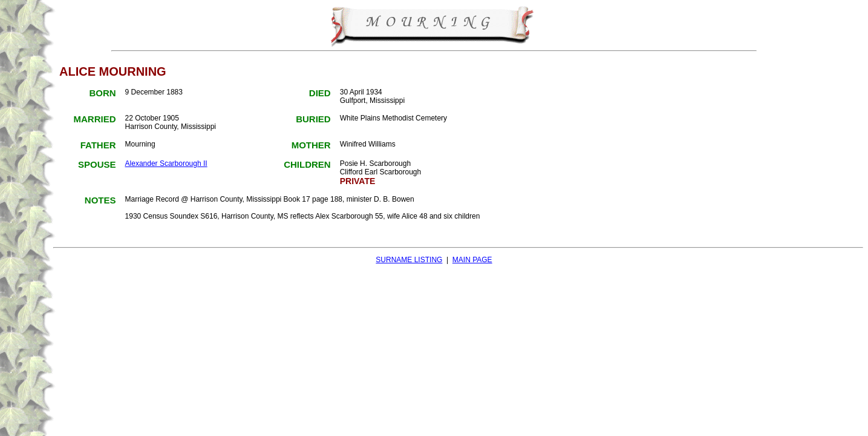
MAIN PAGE (472, 260)
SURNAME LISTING (409, 260)
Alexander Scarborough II (166, 163)
